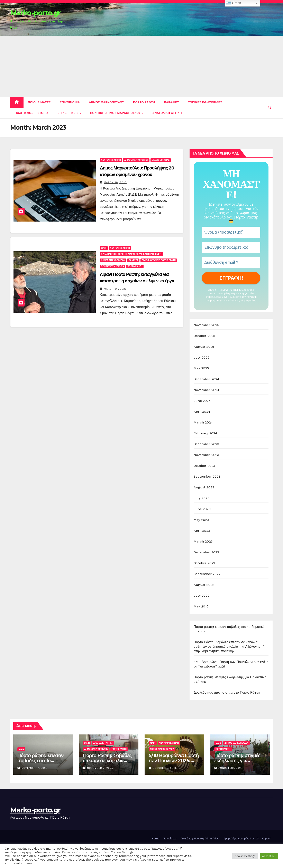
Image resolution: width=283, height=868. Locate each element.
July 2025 (202, 357)
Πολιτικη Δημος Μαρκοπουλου (116, 113)
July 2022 (202, 596)
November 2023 (206, 455)
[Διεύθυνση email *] (231, 262)
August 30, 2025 (230, 768)
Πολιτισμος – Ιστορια (32, 113)
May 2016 (201, 606)
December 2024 (207, 379)
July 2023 (202, 498)
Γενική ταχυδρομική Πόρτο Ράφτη (200, 838)
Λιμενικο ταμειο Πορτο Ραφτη (159, 260)
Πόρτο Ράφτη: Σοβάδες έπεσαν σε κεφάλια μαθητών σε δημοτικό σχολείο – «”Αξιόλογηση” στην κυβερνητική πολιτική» (229, 647)
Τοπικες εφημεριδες (205, 102)
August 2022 (204, 585)
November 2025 (206, 325)
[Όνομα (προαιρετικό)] (231, 232)
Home (156, 838)
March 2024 (203, 422)
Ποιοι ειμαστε (39, 102)
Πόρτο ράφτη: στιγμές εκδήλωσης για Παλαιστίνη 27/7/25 (237, 760)
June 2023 (202, 509)
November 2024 (207, 390)
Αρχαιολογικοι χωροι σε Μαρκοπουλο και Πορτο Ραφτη (132, 254)
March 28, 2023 (115, 182)
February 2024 (206, 433)
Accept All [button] (269, 856)
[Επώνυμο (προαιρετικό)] (231, 247)
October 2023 (204, 466)
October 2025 (204, 336)
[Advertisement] (141, 66)
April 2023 (202, 531)
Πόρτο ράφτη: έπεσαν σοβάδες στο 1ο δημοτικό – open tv (40, 760)
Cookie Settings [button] (245, 856)
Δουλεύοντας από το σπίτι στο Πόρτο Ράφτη (227, 693)
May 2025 (201, 368)
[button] (270, 108)
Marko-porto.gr (35, 13)
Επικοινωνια (70, 102)
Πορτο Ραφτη (144, 102)
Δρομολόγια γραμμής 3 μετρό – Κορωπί (247, 838)
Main (104, 248)
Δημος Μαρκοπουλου (107, 102)
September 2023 (207, 476)
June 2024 (202, 401)
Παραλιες (172, 102)
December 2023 (206, 444)
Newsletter (170, 838)
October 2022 (204, 563)
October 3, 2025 (165, 768)
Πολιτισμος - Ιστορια (112, 266)
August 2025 (204, 347)
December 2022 (206, 552)
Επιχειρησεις (68, 113)
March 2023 (203, 541)
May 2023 (201, 520)
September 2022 (207, 574)
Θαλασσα (133, 260)
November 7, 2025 (34, 768)
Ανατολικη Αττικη (167, 113)
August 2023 (204, 487)
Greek (234, 3)
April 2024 (202, 412)
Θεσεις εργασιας (161, 160)
